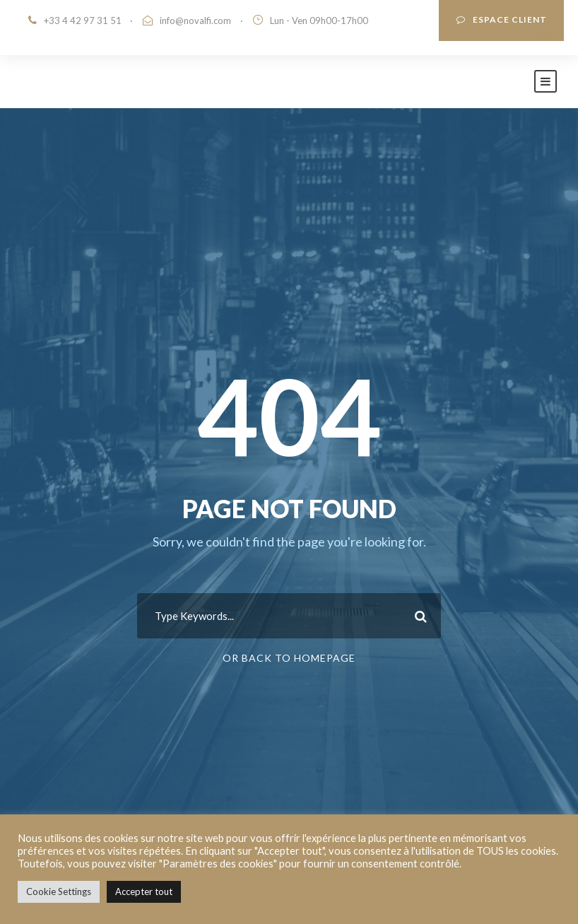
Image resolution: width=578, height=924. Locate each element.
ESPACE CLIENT (502, 19)
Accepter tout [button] (144, 891)
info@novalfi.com (195, 21)
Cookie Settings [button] (59, 891)
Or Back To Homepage (289, 658)
